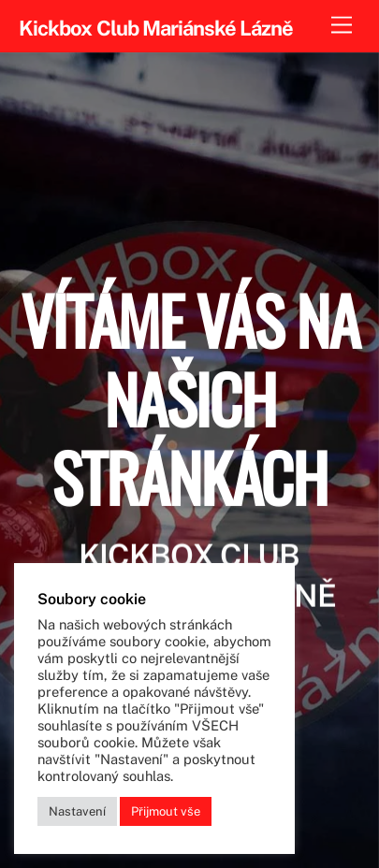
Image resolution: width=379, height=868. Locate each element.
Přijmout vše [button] (166, 811)
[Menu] (342, 26)
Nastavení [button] (77, 811)
